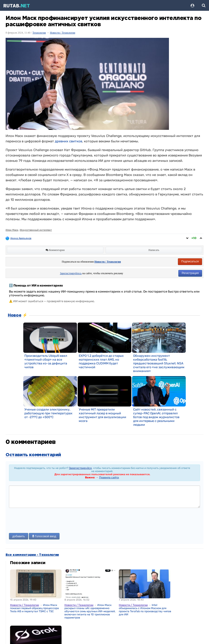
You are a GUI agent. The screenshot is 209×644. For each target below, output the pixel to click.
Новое (15, 315)
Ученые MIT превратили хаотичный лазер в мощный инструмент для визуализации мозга (102, 415)
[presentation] (43, 521)
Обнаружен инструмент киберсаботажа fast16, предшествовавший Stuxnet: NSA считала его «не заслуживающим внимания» (159, 363)
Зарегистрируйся (80, 468)
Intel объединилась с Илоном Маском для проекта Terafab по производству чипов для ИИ (145, 610)
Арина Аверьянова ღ (23, 238)
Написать (154, 250)
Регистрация (190, 273)
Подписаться (190, 261)
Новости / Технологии (63, 33)
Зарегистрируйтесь (71, 273)
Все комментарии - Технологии (32, 555)
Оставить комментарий (33, 455)
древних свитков (68, 141)
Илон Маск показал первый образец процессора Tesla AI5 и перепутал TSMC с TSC (34, 608)
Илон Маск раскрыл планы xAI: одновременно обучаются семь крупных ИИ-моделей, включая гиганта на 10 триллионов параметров (90, 611)
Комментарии (55, 250)
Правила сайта (109, 477)
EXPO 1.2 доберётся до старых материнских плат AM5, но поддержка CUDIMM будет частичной (101, 362)
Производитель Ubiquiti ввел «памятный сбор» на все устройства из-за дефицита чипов (46, 362)
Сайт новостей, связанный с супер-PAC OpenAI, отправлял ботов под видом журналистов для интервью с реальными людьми (156, 417)
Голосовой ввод (44, 536)
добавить (19, 536)
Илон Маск (12, 230)
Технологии (39, 33)
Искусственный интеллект (36, 230)
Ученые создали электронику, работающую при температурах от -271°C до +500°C (48, 413)
